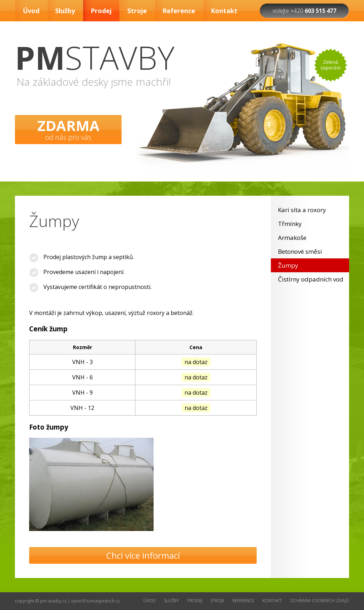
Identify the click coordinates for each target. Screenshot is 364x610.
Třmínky (290, 224)
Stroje (137, 11)
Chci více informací (143, 555)
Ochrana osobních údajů (320, 601)
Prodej (101, 11)
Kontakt (224, 11)
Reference (179, 11)
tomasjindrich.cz (103, 601)
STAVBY (95, 57)
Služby (65, 11)
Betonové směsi (300, 251)
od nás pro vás (68, 129)
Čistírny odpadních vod (311, 279)
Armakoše (292, 238)
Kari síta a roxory (302, 210)
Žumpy (288, 265)
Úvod (31, 11)
